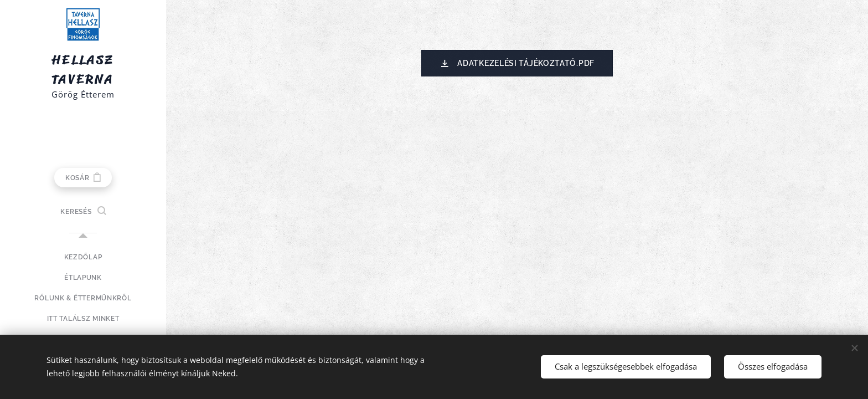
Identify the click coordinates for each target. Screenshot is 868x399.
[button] (83, 212)
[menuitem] (83, 257)
